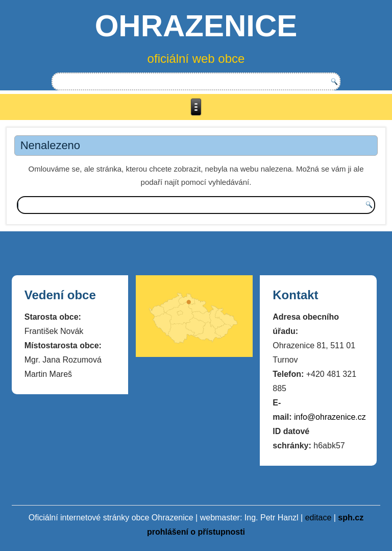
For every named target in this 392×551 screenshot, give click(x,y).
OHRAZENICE (196, 26)
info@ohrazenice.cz (330, 417)
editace (318, 518)
